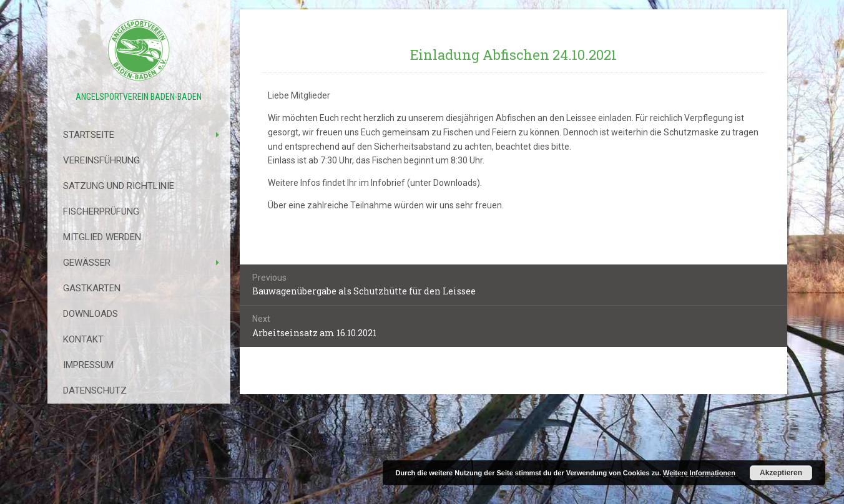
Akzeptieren (781, 473)
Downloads (91, 314)
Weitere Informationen (699, 473)
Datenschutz (95, 390)
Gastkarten (92, 288)
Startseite (89, 135)
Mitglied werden (102, 237)
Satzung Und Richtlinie (119, 186)
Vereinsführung (101, 160)
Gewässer (87, 263)
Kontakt (83, 339)
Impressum (88, 365)
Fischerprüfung (101, 211)
